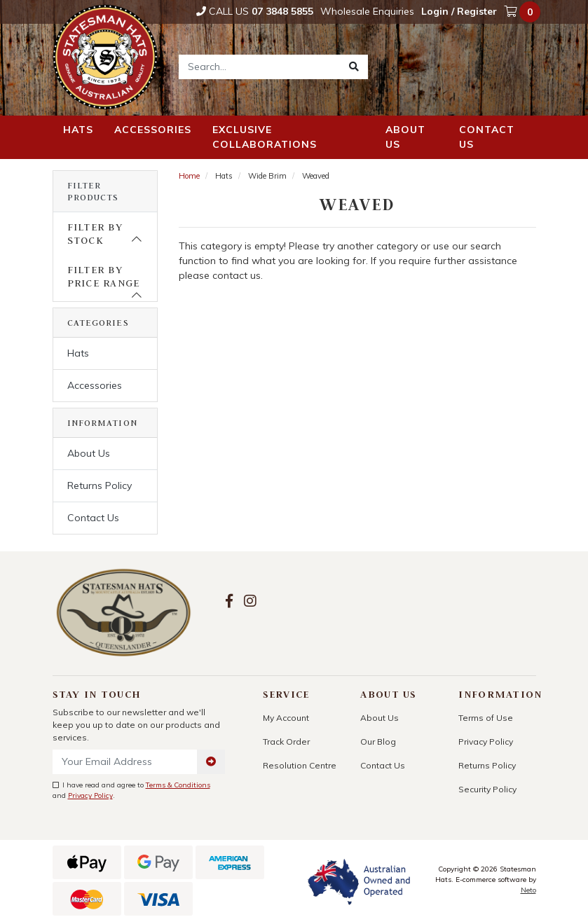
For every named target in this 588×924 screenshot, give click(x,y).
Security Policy (487, 789)
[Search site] (354, 67)
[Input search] (260, 67)
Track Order (286, 742)
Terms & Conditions (178, 785)
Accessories (153, 130)
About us (405, 137)
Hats (78, 130)
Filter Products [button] (93, 191)
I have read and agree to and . (131, 790)
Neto (528, 890)
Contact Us (93, 518)
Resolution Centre (300, 765)
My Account (286, 718)
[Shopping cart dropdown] (524, 12)
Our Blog (378, 742)
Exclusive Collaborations (265, 137)
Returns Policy (100, 485)
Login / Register (459, 11)
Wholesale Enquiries (367, 11)
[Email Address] (125, 762)
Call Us (255, 11)
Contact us (487, 137)
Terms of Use (486, 718)
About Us (89, 453)
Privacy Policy (90, 795)
